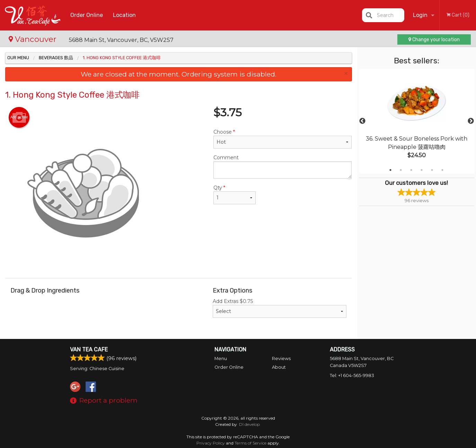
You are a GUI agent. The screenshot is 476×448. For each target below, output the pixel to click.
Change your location (434, 40)
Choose (283, 139)
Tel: (352, 375)
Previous (362, 121)
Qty (235, 194)
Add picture (19, 117)
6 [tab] (442, 170)
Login (420, 15)
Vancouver (34, 39)
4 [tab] (422, 170)
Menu (221, 359)
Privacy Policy (211, 443)
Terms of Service (250, 443)
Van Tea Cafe (89, 350)
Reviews (281, 359)
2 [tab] (401, 170)
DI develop (249, 424)
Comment (283, 167)
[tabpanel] (417, 121)
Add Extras (280, 308)
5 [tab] (432, 170)
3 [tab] (411, 170)
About (279, 367)
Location (124, 15)
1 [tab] (390, 170)
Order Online (87, 15)
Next (471, 121)
